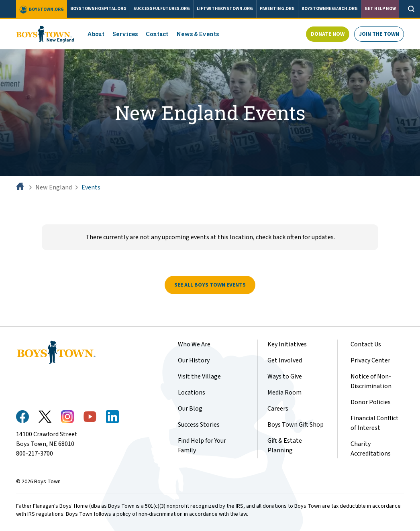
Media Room (284, 393)
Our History (194, 360)
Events (91, 187)
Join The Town (379, 34)
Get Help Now (380, 9)
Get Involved (285, 360)
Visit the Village (199, 376)
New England (54, 187)
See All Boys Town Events (210, 285)
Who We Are (194, 344)
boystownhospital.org (98, 9)
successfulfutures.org (162, 9)
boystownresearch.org (330, 9)
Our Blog (190, 409)
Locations (192, 393)
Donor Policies (371, 402)
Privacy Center (370, 360)
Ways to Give (285, 376)
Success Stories (199, 425)
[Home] (21, 187)
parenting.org (277, 9)
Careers (278, 409)
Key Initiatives (287, 344)
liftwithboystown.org (225, 9)
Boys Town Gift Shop (296, 425)
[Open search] (411, 9)
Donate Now (328, 34)
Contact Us (366, 344)
